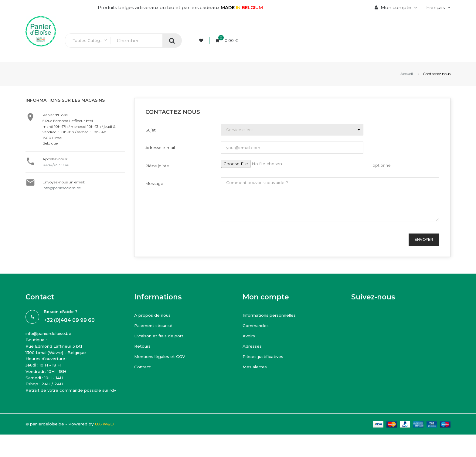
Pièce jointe (157, 166)
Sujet (151, 130)
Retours (144, 346)
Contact (143, 367)
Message (154, 183)
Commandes (258, 325)
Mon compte (266, 297)
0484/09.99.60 (56, 165)
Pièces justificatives (265, 356)
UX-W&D (115, 438)
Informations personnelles (274, 315)
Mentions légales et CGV (163, 356)
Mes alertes (257, 367)
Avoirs (250, 336)
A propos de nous (155, 315)
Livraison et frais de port (162, 336)
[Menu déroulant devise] (438, 8)
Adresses (254, 346)
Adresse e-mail (160, 148)
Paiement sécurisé (156, 325)
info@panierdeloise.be (62, 188)
